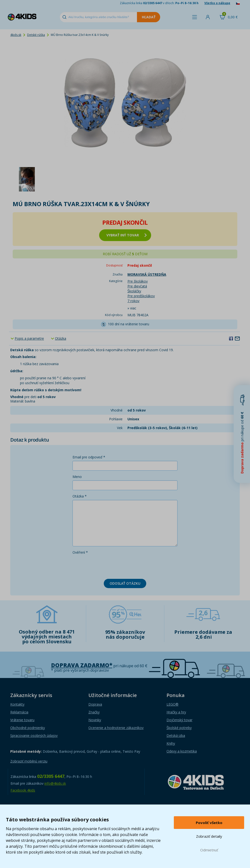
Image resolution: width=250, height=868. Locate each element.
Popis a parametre (29, 338)
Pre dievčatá (137, 286)
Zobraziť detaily (209, 836)
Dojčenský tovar (179, 720)
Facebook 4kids (23, 790)
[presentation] (110, 566)
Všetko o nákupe (217, 3)
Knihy (171, 743)
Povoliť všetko (209, 823)
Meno (77, 477)
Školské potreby (179, 728)
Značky (94, 712)
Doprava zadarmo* (82, 665)
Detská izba (176, 736)
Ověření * (80, 552)
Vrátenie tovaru (22, 720)
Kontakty (17, 704)
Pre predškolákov (141, 296)
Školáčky (134, 291)
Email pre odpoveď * (89, 457)
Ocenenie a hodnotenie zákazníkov (116, 728)
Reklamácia (19, 712)
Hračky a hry (176, 712)
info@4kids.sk (55, 783)
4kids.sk (16, 35)
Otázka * (80, 496)
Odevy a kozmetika (182, 751)
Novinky (95, 720)
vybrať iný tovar (127, 235)
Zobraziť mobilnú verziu (29, 761)
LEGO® (172, 704)
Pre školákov (138, 281)
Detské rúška (36, 35)
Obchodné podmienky (28, 728)
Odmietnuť (209, 850)
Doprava (95, 704)
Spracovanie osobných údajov (34, 736)
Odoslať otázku (125, 583)
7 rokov (133, 301)
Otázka (61, 338)
